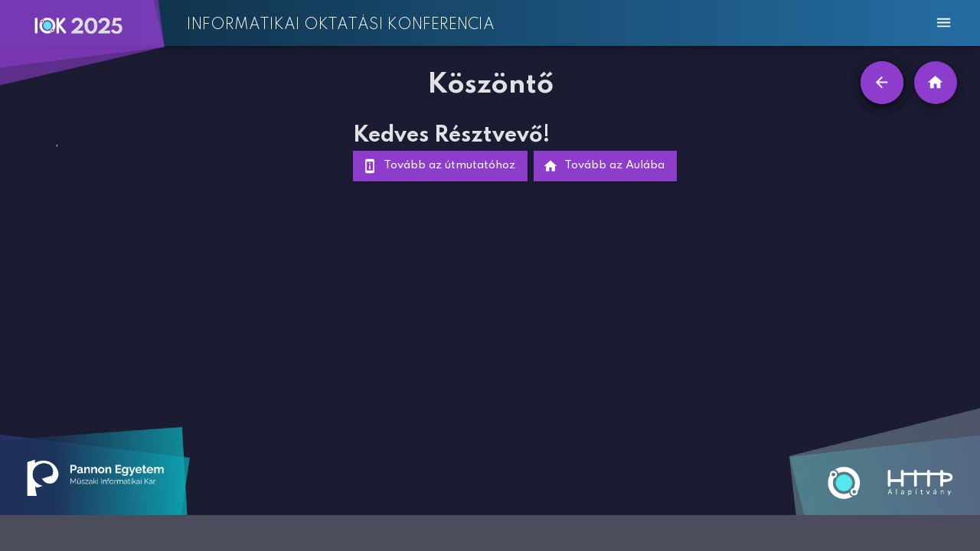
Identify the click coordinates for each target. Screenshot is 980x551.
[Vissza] (882, 83)
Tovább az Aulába (605, 166)
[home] (936, 83)
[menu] (944, 23)
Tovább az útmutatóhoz (440, 166)
